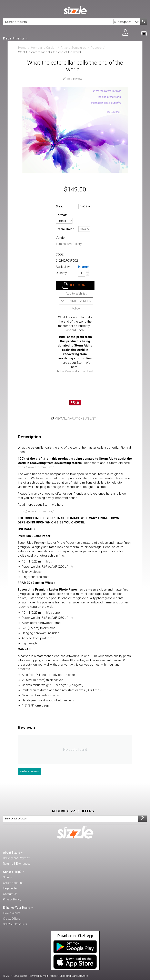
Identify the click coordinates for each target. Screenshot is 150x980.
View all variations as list (76, 419)
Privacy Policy (12, 899)
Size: (59, 206)
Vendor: (61, 238)
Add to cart (79, 285)
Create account (13, 883)
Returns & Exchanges (17, 864)
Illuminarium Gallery (69, 244)
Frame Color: (65, 229)
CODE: (60, 254)
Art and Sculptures (73, 48)
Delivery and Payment (17, 858)
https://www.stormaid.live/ (75, 371)
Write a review (73, 79)
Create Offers (12, 919)
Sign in (7, 877)
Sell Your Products (15, 924)
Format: (61, 215)
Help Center (10, 888)
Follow (76, 309)
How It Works (12, 913)
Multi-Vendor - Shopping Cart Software (65, 976)
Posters (96, 48)
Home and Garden (44, 48)
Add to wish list (76, 294)
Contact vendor (76, 301)
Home (22, 48)
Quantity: (62, 273)
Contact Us (10, 894)
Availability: (63, 267)
